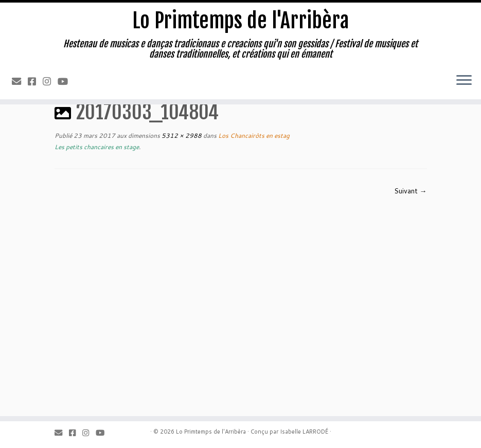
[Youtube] (66, 81)
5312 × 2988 (181, 136)
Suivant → (411, 191)
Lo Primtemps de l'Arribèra (240, 21)
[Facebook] (35, 81)
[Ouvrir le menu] (464, 81)
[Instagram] (50, 81)
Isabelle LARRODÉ (304, 432)
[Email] (20, 81)
